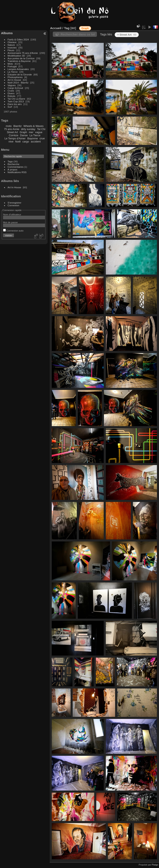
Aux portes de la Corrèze (21, 58)
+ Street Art (127, 35)
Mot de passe (10, 222)
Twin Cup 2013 (16, 101)
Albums (7, 33)
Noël (18, 142)
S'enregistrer (14, 203)
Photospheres (15, 77)
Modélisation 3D (16, 56)
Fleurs (11, 50)
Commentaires (16, 167)
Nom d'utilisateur (12, 214)
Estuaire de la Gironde (20, 74)
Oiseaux (12, 42)
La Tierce (13, 72)
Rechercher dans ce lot (78, 34)
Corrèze (14, 135)
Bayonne (33, 138)
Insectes (12, 48)
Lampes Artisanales (18, 69)
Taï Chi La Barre (16, 99)
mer (31, 132)
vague (39, 132)
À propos (13, 169)
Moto (10, 64)
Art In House (14, 80)
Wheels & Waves (33, 126)
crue (42, 138)
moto (9, 126)
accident (36, 142)
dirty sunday (28, 129)
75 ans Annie (12, 129)
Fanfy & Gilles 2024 (18, 39)
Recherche (14, 164)
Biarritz (18, 126)
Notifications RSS (17, 172)
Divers (11, 93)
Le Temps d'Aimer (15, 138)
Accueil (56, 28)
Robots (11, 96)
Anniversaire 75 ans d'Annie (23, 53)
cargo (26, 142)
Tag (67, 28)
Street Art (12, 132)
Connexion (13, 205)
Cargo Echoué (15, 88)
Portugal (12, 66)
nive (11, 142)
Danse (24, 135)
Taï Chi (41, 129)
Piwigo (155, 865)
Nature (11, 45)
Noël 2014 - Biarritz (18, 83)
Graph (23, 132)
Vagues (12, 85)
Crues (11, 91)
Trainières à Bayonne (19, 61)
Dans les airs (15, 104)
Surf (10, 107)
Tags (10, 161)
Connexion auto (13, 231)
